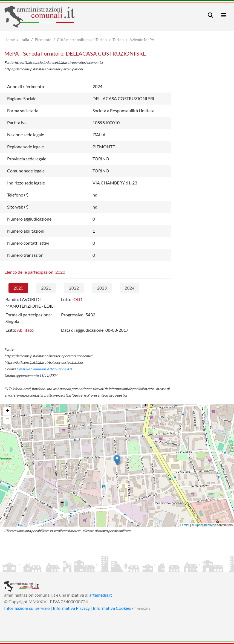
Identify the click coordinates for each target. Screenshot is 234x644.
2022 (74, 288)
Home (10, 40)
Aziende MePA (142, 40)
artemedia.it (101, 595)
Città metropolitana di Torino (82, 40)
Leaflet (185, 525)
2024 (129, 288)
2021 (46, 288)
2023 (102, 288)
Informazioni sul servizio (27, 608)
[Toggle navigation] (210, 15)
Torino (118, 40)
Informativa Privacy (71, 608)
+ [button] (8, 411)
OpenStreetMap (206, 525)
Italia (25, 40)
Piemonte (43, 40)
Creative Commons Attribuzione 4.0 (44, 369)
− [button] (8, 420)
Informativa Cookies (112, 608)
